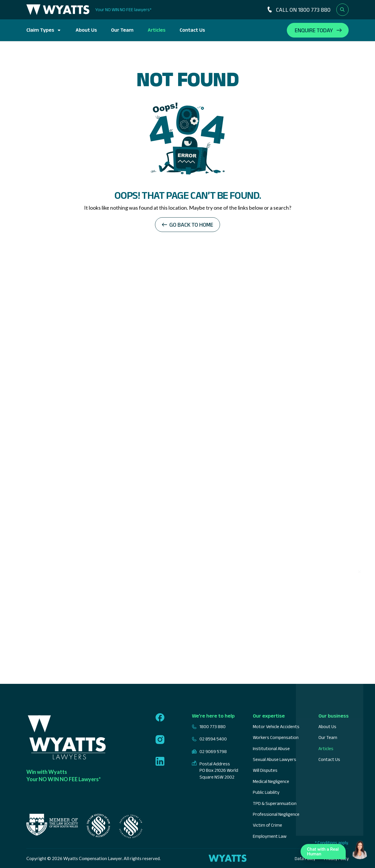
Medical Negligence (271, 781)
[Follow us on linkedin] (160, 762)
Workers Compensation (276, 737)
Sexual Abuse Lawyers (275, 759)
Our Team (122, 30)
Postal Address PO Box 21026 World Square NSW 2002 (215, 770)
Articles (157, 30)
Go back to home (191, 225)
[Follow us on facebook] (160, 718)
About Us (86, 30)
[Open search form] (342, 10)
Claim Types (40, 30)
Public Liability (266, 792)
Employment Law (270, 836)
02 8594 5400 (209, 739)
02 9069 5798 (209, 752)
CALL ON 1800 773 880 (298, 10)
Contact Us (192, 30)
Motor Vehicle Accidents (276, 727)
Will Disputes (265, 770)
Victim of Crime (267, 825)
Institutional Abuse (271, 749)
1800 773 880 (209, 727)
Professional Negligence (276, 814)
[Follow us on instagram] (160, 740)
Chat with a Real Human (325, 853)
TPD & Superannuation (275, 803)
